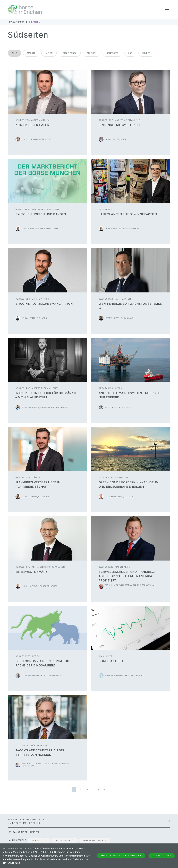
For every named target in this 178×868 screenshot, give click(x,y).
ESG (130, 53)
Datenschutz (12, 863)
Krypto (146, 53)
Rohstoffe (112, 53)
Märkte (31, 53)
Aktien (49, 53)
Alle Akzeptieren (162, 856)
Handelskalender (95, 840)
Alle (14, 53)
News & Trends (16, 22)
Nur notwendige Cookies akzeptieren (121, 856)
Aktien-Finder (65, 840)
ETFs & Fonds (70, 53)
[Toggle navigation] (168, 10)
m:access (39, 840)
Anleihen (92, 53)
